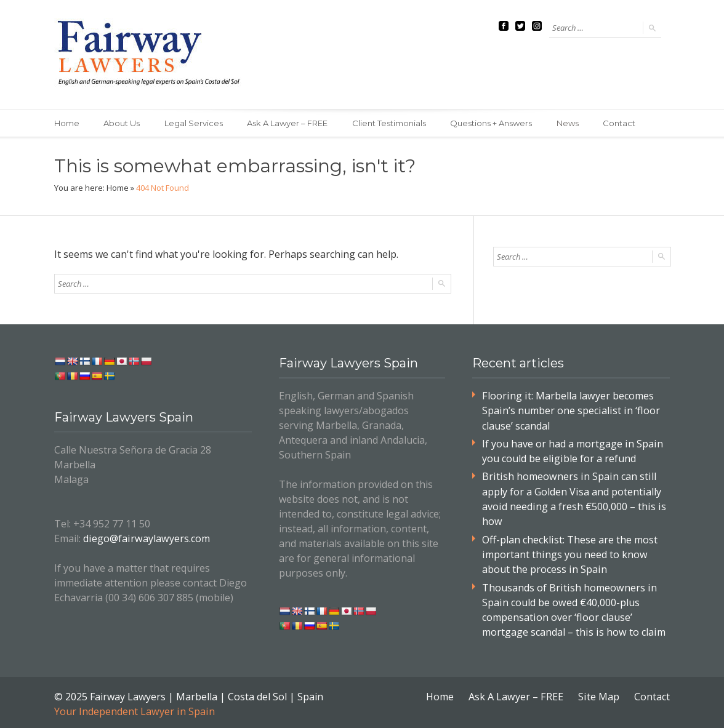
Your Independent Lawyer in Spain (134, 708)
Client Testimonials (390, 123)
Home (67, 123)
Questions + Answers (493, 123)
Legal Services (194, 123)
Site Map (599, 694)
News (569, 123)
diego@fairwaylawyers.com (145, 538)
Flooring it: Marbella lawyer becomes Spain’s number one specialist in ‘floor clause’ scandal (569, 410)
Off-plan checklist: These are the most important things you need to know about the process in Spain (569, 553)
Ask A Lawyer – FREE (288, 123)
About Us (122, 123)
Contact (621, 123)
